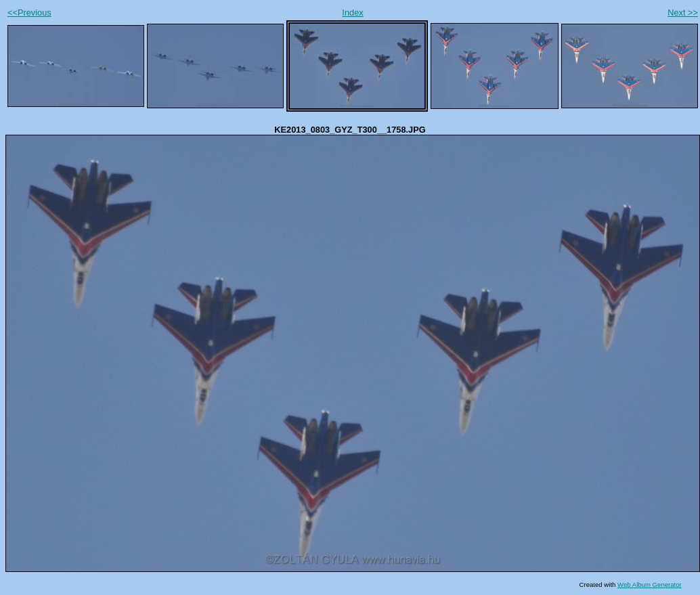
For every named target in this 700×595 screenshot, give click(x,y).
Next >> (683, 13)
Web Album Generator (650, 585)
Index (352, 13)
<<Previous (29, 13)
